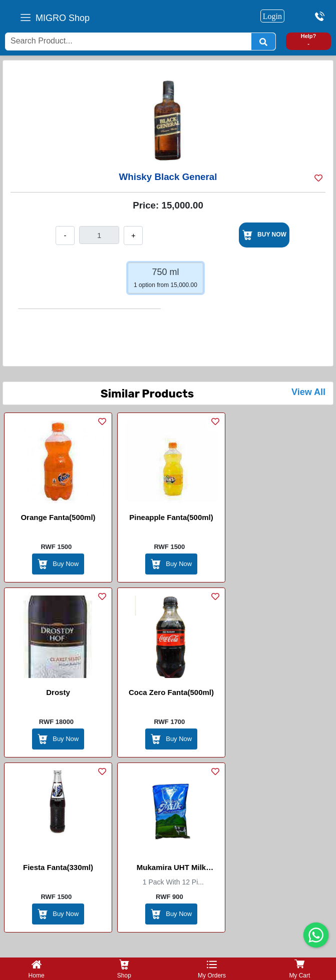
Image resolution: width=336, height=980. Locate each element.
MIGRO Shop (63, 18)
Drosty (58, 692)
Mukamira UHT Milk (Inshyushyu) (171, 869)
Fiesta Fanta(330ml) (58, 867)
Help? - (309, 40)
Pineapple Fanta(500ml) (171, 517)
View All (308, 392)
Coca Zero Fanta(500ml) (171, 692)
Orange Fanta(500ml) (58, 517)
